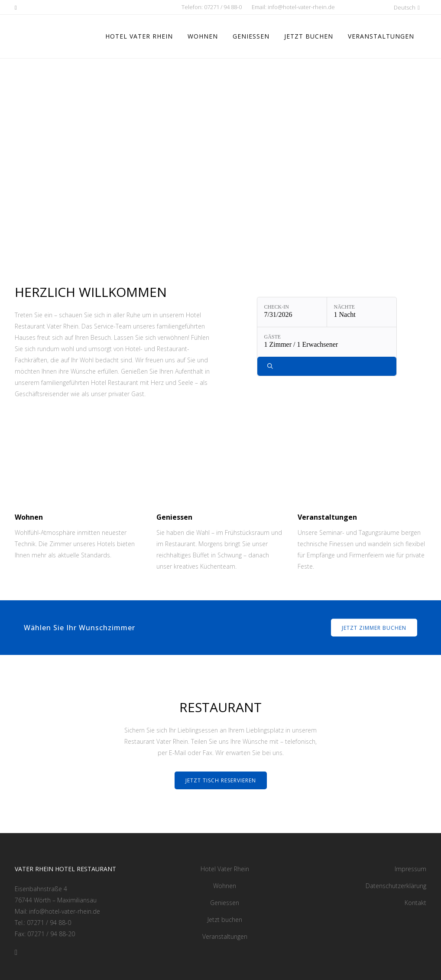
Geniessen (225, 903)
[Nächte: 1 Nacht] (362, 312)
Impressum (410, 869)
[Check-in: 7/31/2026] (292, 312)
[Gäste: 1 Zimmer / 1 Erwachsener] (327, 342)
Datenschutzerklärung (396, 886)
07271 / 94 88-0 (223, 7)
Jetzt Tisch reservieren (221, 780)
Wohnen (225, 886)
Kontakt (415, 903)
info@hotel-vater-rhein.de (301, 7)
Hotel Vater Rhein (225, 869)
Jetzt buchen (225, 920)
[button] (383, 7)
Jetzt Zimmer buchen (374, 627)
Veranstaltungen (225, 936)
